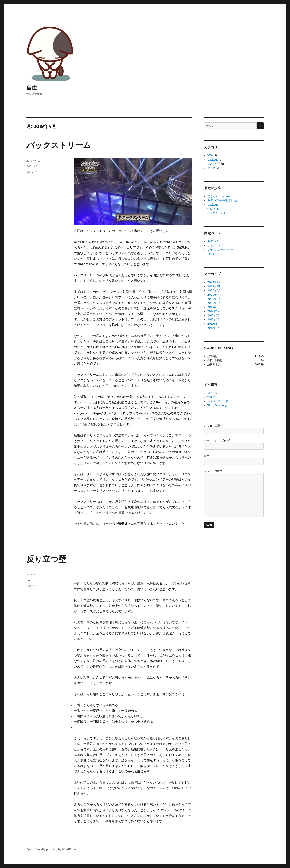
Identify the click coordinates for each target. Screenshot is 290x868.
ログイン (213, 393)
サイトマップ (215, 246)
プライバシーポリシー (220, 250)
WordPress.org (217, 405)
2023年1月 (214, 286)
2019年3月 (214, 324)
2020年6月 (214, 291)
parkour (213, 160)
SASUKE (32, 166)
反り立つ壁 (46, 559)
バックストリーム (59, 145)
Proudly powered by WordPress (56, 849)
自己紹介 (213, 254)
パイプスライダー (218, 213)
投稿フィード (215, 397)
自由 (32, 88)
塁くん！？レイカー (219, 196)
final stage (214, 209)
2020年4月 (214, 295)
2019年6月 (214, 311)
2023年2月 (214, 282)
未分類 (211, 168)
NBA (210, 156)
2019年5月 (214, 315)
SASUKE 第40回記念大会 (223, 201)
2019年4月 (214, 320)
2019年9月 (214, 307)
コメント (32, 172)
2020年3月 (214, 299)
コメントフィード (218, 401)
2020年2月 (214, 303)
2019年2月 (214, 328)
